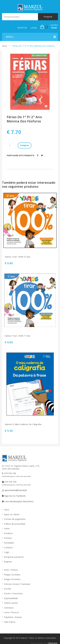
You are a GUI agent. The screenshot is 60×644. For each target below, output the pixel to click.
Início (5, 46)
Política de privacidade (15, 524)
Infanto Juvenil (11, 603)
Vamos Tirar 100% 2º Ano (18, 257)
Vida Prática (10, 622)
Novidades (9, 543)
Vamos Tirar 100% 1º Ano (18, 336)
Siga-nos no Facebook (14, 496)
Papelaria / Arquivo (13, 617)
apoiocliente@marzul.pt (14, 490)
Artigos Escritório (12, 579)
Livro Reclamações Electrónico (18, 501)
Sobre (7, 529)
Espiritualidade (11, 598)
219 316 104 (16, 475)
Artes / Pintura (11, 570)
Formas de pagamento (15, 519)
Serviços (8, 538)
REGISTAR (22, 28)
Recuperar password (14, 557)
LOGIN (34, 28)
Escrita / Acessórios (13, 593)
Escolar (8, 589)
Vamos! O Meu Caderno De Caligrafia (23, 424)
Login (7, 552)
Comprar (25, 145)
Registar (8, 562)
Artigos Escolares (12, 575)
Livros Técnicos (11, 612)
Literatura (9, 608)
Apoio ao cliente (12, 514)
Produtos (8, 533)
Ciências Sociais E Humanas (17, 584)
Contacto (8, 548)
